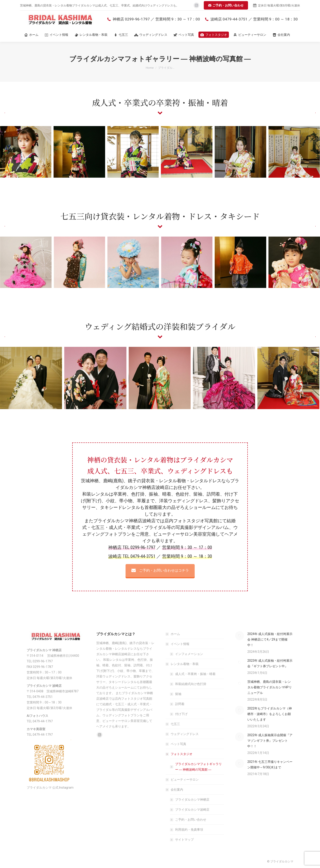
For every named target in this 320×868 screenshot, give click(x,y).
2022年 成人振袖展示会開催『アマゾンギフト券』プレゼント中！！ (270, 741)
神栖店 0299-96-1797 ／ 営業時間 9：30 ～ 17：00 (153, 19)
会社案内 (175, 790)
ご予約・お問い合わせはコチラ (160, 570)
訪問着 (180, 704)
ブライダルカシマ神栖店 (192, 800)
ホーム (175, 634)
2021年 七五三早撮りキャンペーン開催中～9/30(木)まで (270, 765)
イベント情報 (178, 644)
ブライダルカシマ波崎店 (192, 810)
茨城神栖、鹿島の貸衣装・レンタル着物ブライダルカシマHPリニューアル (270, 687)
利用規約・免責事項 (189, 830)
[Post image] (240, 636)
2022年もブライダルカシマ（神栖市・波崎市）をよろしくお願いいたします (270, 714)
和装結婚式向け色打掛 (191, 684)
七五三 (175, 724)
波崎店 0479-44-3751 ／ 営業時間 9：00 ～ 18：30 (251, 19)
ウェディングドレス (185, 734)
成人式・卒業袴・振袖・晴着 (195, 674)
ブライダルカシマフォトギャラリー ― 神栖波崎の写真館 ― (198, 767)
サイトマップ (184, 840)
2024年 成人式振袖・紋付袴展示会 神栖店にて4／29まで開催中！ (270, 639)
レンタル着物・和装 (182, 664)
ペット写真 (178, 744)
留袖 (178, 694)
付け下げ (181, 714)
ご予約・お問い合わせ (191, 820)
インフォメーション (189, 654)
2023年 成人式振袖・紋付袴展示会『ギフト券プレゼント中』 (270, 663)
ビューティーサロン (185, 780)
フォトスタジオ (179, 754)
